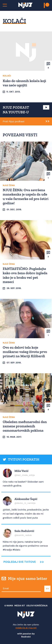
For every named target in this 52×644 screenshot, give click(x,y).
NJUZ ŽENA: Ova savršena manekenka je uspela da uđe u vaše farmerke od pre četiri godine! (26, 196)
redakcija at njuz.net (26, 628)
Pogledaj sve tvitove (20, 562)
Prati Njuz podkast (14, 121)
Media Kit (20, 606)
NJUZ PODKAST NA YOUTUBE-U (16, 110)
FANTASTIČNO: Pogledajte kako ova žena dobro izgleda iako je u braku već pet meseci (25, 275)
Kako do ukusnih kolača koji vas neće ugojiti (24, 83)
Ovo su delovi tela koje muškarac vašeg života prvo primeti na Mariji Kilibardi (25, 352)
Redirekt (26, 637)
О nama (9, 606)
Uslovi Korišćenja (37, 606)
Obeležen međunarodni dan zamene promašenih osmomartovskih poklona (25, 426)
